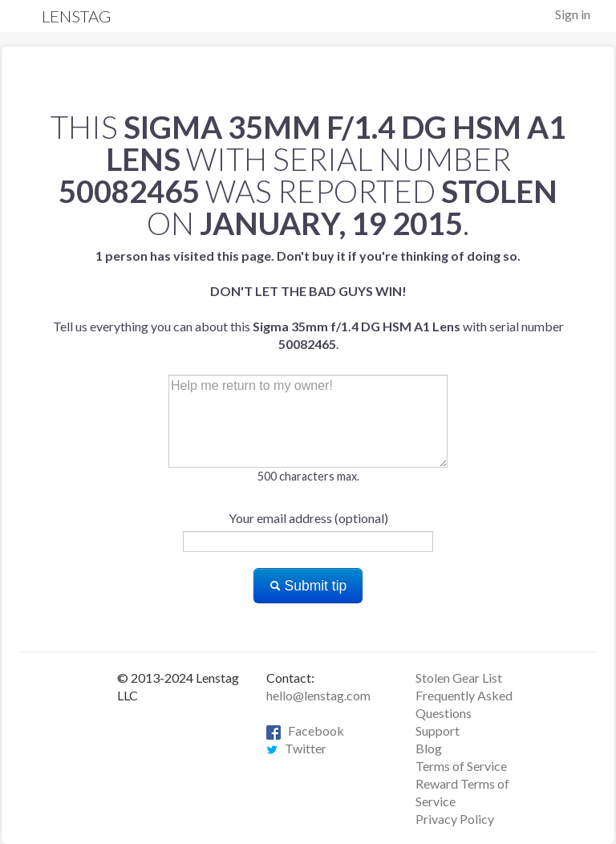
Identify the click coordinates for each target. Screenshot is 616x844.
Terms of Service (461, 766)
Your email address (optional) (308, 518)
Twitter (296, 748)
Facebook (305, 730)
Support (438, 730)
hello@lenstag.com (318, 695)
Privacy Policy (455, 819)
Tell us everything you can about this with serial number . (308, 300)
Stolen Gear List (459, 678)
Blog (429, 748)
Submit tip (308, 586)
